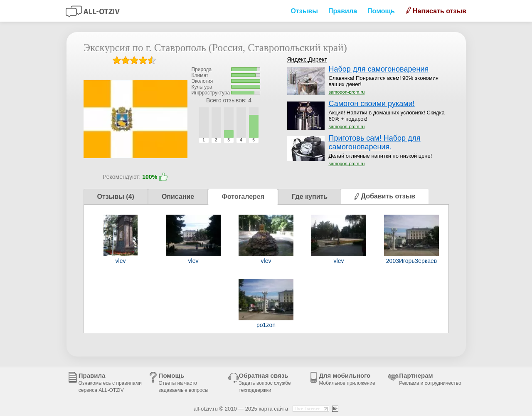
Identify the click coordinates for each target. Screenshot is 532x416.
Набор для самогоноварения (379, 69)
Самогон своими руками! (372, 104)
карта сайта (273, 409)
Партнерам (430, 379)
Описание (178, 197)
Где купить (310, 197)
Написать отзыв (436, 11)
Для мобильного (347, 379)
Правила (343, 11)
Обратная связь (265, 383)
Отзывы (304, 11)
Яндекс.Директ (307, 59)
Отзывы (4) (116, 197)
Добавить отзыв (385, 196)
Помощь (381, 11)
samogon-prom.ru (347, 92)
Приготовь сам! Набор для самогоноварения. (375, 142)
